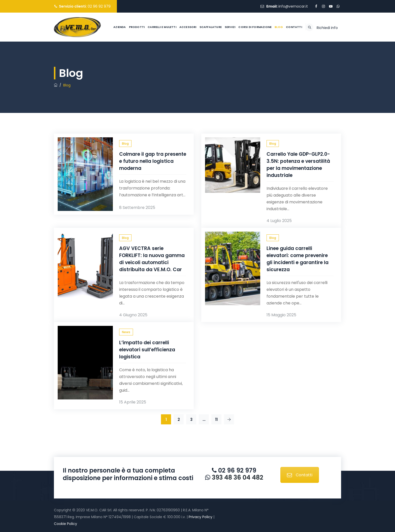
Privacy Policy (201, 517)
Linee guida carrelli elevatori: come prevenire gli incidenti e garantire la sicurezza (298, 259)
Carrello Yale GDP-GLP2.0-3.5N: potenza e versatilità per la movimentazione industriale (298, 165)
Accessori (175, 56)
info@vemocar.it (293, 6)
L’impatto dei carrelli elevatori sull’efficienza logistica (147, 350)
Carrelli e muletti (150, 56)
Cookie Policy (65, 524)
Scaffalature (198, 56)
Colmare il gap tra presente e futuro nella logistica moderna (153, 161)
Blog (266, 56)
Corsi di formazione (243, 56)
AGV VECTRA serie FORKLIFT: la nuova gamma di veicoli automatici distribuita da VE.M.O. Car (152, 259)
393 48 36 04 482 (237, 477)
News (126, 332)
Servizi (217, 56)
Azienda (107, 56)
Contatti (281, 56)
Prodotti (124, 56)
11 (216, 419)
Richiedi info (327, 57)
